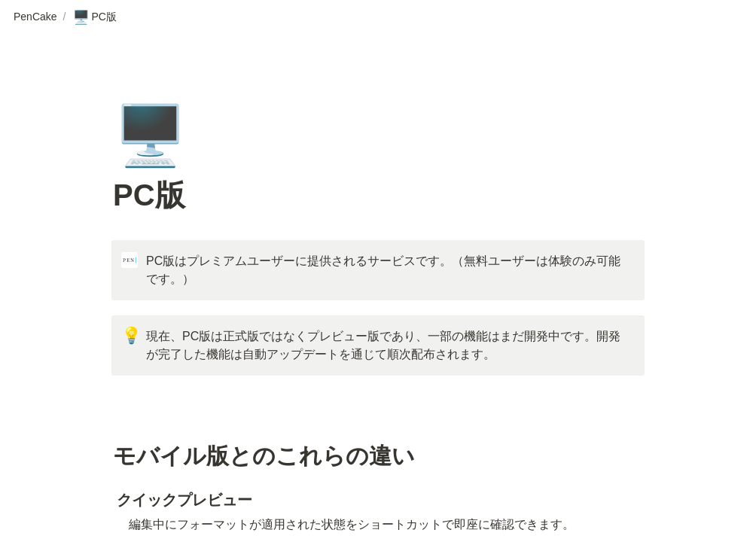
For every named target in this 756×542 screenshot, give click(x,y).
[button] (35, 17)
